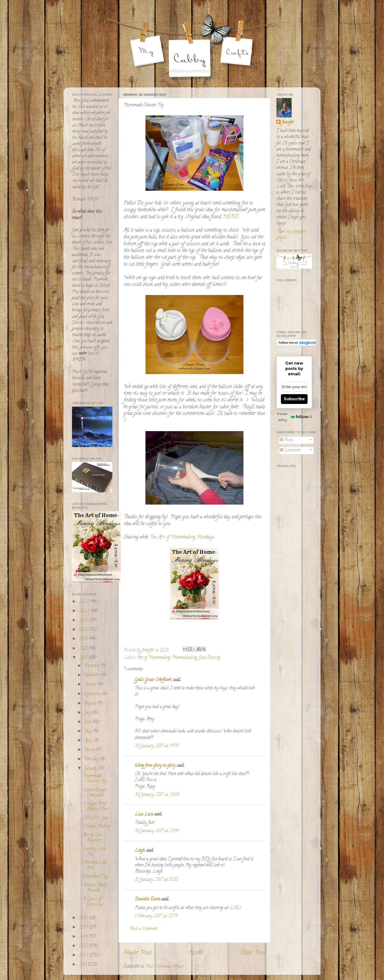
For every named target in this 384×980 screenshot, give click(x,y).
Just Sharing (209, 658)
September (93, 694)
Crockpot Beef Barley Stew (96, 807)
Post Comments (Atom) (165, 967)
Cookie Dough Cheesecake (95, 793)
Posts (287, 440)
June (88, 722)
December (92, 666)
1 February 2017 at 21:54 (156, 916)
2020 (84, 630)
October (91, 685)
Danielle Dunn (147, 899)
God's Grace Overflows (153, 680)
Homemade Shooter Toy (95, 779)
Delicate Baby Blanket (95, 888)
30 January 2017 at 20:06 (157, 795)
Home (196, 953)
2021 (84, 621)
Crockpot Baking (96, 827)
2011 (83, 965)
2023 (84, 602)
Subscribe (294, 399)
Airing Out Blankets (92, 838)
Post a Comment (144, 929)
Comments (290, 450)
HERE (230, 217)
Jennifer (288, 123)
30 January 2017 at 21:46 (157, 831)
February (92, 759)
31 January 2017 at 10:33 (156, 880)
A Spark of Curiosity (93, 902)
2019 (84, 639)
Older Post (253, 953)
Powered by (295, 417)
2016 (84, 918)
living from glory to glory (155, 766)
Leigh (140, 851)
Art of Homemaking (154, 658)
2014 (84, 937)
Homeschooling (184, 658)
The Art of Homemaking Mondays (182, 537)
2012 (84, 956)
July (88, 713)
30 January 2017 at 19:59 (157, 746)
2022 (85, 611)
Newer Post (137, 953)
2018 (84, 649)
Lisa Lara (144, 815)
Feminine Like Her (95, 865)
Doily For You (96, 818)
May (89, 732)
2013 (84, 946)
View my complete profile (291, 235)
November (93, 675)
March (90, 750)
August (91, 704)
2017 (84, 658)
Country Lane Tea (95, 852)
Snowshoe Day (96, 877)
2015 (84, 928)
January (91, 769)
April (89, 741)
